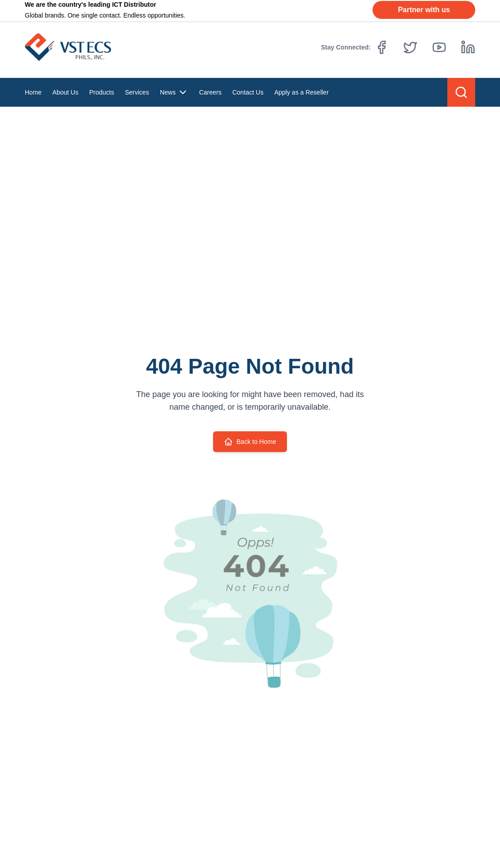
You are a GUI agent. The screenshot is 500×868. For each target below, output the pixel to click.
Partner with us (424, 10)
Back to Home (250, 442)
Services (137, 92)
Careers (210, 92)
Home (33, 92)
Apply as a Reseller (302, 92)
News (174, 92)
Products (102, 92)
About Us (65, 92)
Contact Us (248, 92)
